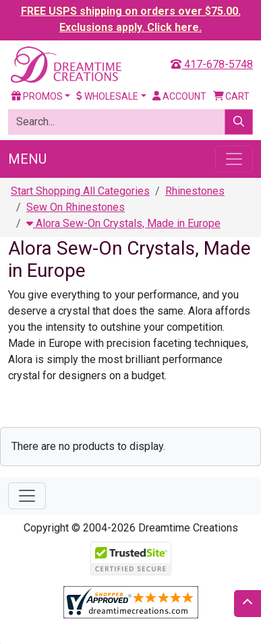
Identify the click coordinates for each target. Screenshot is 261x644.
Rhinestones (195, 191)
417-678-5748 (212, 64)
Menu (27, 159)
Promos (37, 96)
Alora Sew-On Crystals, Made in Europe (123, 223)
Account (179, 96)
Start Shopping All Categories (80, 191)
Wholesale (107, 96)
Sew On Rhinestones (76, 207)
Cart (232, 96)
